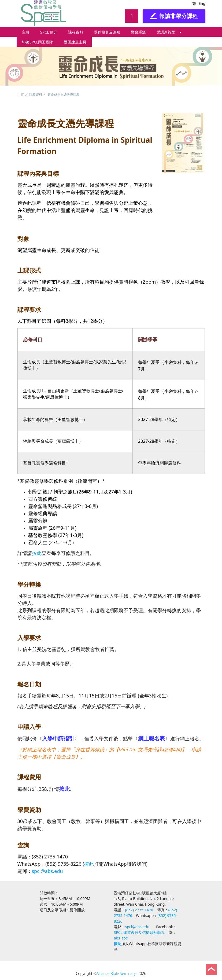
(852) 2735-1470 (139, 910)
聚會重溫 (138, 32)
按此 (37, 553)
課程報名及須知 (107, 32)
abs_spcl (121, 938)
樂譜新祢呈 (169, 32)
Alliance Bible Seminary (116, 973)
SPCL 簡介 (49, 32)
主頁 (26, 32)
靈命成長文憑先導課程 (64, 95)
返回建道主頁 (75, 42)
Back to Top (211, 969)
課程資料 (76, 32)
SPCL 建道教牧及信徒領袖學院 (139, 932)
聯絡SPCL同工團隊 (38, 42)
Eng (202, 3)
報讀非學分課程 (174, 16)
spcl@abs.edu (47, 871)
